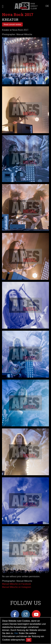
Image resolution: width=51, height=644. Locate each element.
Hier (16, 633)
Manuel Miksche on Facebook (17, 584)
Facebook (15, 614)
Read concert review (12, 24)
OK (29, 640)
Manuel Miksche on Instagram (17, 587)
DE (47, 6)
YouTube (36, 614)
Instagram (26, 614)
